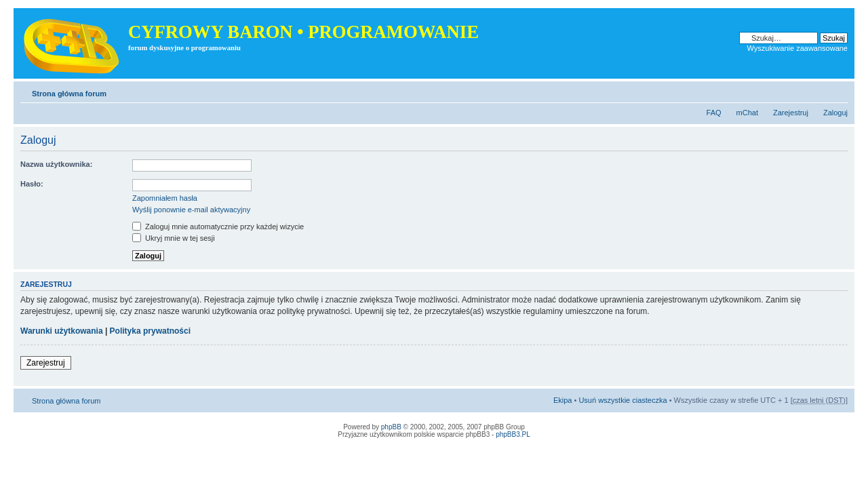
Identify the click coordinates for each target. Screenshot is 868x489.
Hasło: (32, 184)
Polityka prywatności (150, 331)
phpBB (391, 427)
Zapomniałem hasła (165, 198)
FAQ (714, 113)
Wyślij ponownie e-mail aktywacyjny (191, 210)
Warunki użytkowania (62, 331)
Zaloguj (835, 113)
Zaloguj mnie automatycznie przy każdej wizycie (218, 227)
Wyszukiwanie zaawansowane (797, 48)
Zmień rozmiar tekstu (838, 91)
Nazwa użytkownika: (56, 164)
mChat (747, 113)
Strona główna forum (69, 94)
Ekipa (563, 400)
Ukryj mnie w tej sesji (174, 238)
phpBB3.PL (513, 434)
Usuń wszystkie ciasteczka (623, 400)
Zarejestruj (791, 113)
